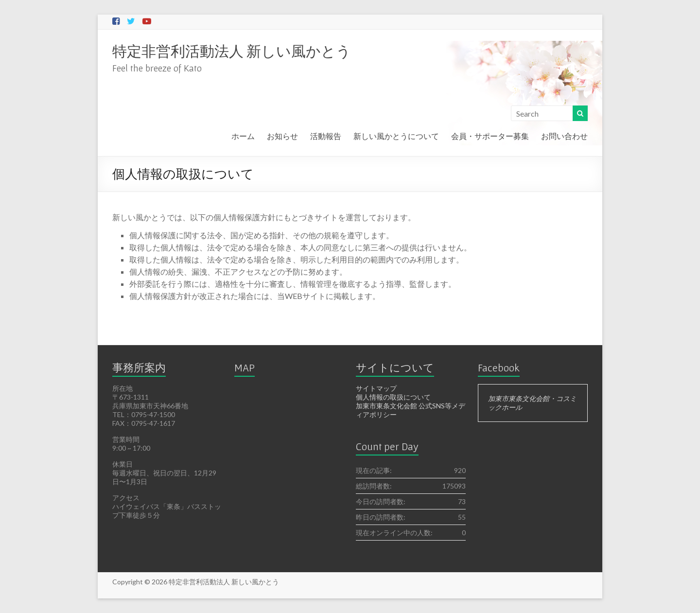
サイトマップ (376, 388)
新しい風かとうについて (396, 136)
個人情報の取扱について (393, 397)
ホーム (243, 136)
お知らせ (282, 136)
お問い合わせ (564, 136)
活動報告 (326, 136)
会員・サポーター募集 (490, 136)
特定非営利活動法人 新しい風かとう (232, 51)
